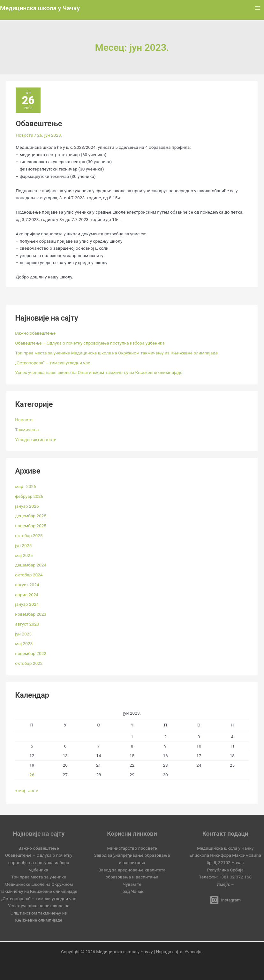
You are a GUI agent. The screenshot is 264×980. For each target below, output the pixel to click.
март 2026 (25, 486)
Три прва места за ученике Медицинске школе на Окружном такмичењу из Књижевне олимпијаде (116, 353)
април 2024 (27, 595)
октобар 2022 (29, 663)
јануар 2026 (27, 506)
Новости (24, 135)
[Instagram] (225, 900)
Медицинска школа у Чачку (40, 8)
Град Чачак (132, 891)
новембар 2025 (31, 526)
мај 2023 (24, 643)
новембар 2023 (31, 614)
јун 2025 (23, 545)
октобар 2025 (29, 536)
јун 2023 (23, 634)
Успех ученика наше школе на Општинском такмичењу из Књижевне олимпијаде (99, 372)
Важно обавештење (35, 333)
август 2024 (27, 585)
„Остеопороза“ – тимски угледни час (53, 363)
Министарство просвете (132, 848)
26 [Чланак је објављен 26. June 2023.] (32, 775)
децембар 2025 (31, 516)
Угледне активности (36, 439)
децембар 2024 (31, 565)
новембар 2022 (31, 653)
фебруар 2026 (29, 496)
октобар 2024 (29, 575)
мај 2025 (24, 555)
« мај (20, 790)
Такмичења (27, 429)
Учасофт (193, 952)
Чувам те (132, 884)
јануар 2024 (27, 604)
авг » (33, 790)
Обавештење (39, 124)
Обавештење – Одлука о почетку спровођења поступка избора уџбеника (90, 343)
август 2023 (27, 624)
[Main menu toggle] (258, 8)
